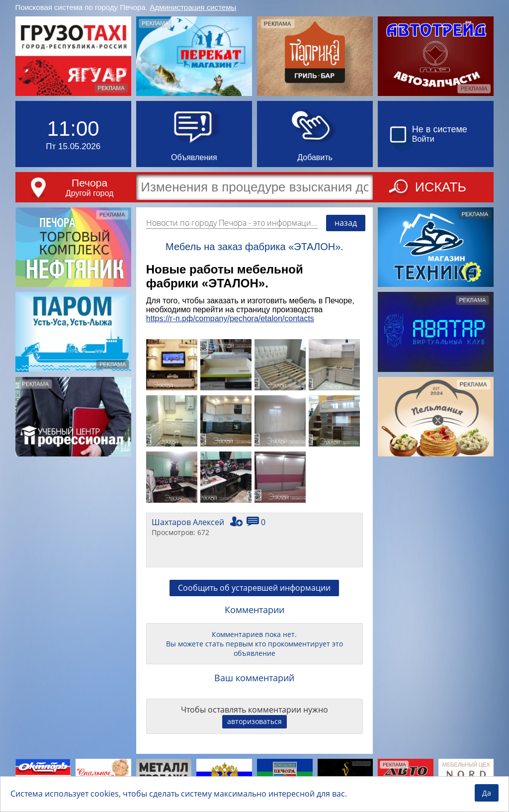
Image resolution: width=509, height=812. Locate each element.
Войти (423, 139)
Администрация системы (193, 7)
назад (346, 223)
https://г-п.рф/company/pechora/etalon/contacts (230, 318)
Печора (89, 183)
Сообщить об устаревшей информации (254, 588)
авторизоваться (254, 721)
